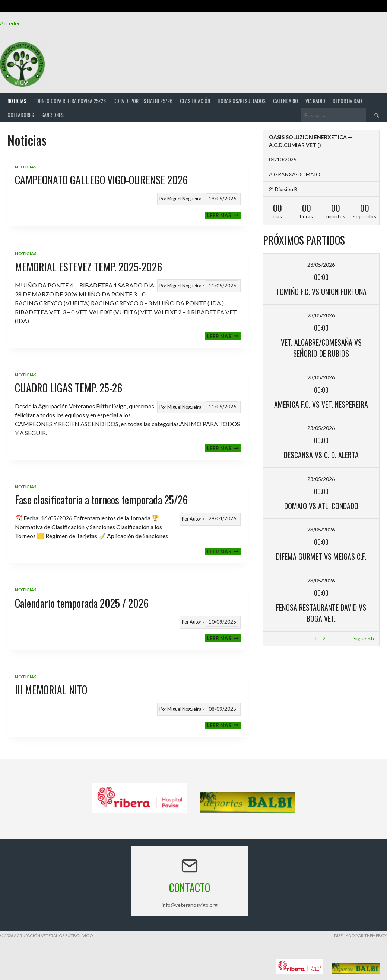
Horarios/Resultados (242, 101)
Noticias (17, 101)
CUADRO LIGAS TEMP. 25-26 (69, 388)
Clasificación (195, 101)
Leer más (224, 215)
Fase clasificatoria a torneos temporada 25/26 (101, 500)
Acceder (10, 23)
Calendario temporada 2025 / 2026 (82, 603)
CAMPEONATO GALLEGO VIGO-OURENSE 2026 (101, 180)
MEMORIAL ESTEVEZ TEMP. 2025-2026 (88, 267)
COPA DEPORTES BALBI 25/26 (143, 101)
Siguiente (365, 638)
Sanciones (53, 115)
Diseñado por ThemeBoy (361, 936)
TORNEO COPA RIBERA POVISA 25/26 (70, 101)
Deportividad (347, 101)
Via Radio (315, 101)
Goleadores (21, 115)
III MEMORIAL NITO (51, 690)
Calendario (286, 101)
